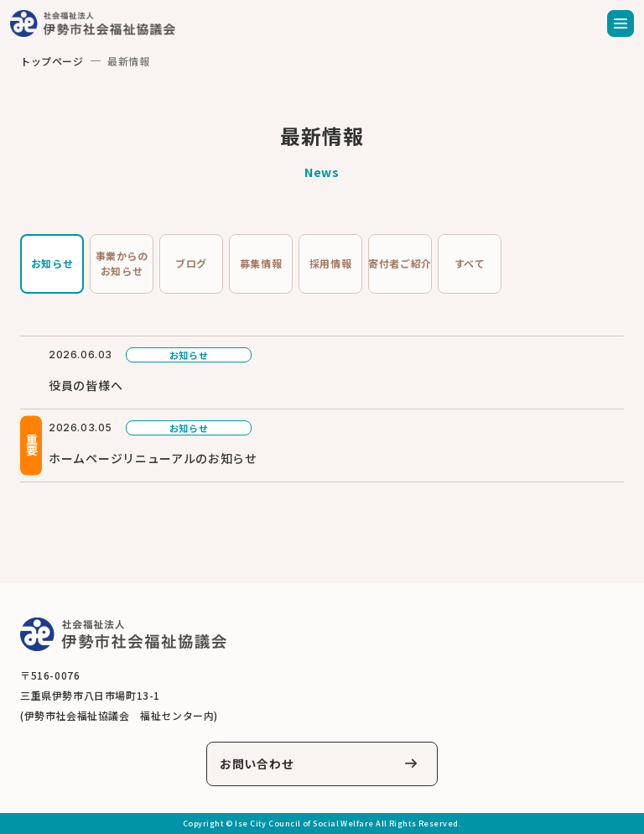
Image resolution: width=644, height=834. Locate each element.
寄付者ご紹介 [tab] (400, 263)
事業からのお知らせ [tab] (122, 263)
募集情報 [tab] (261, 263)
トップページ (52, 61)
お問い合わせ (257, 764)
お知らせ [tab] (52, 263)
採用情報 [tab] (330, 263)
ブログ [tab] (191, 263)
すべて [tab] (470, 263)
